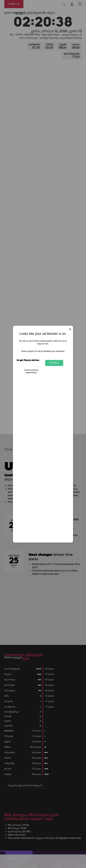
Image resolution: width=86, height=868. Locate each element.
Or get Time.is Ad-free (28, 360)
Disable (54, 363)
